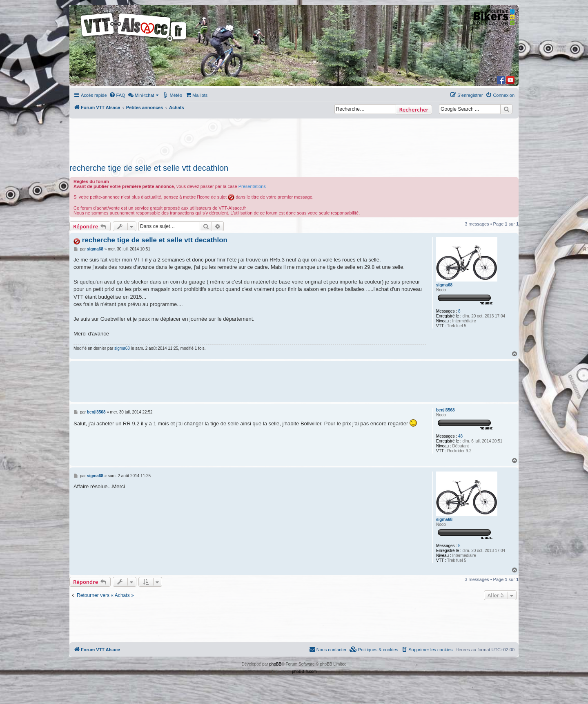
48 (460, 436)
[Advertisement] (294, 139)
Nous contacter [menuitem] (328, 649)
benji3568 (445, 410)
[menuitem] (117, 95)
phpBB (275, 664)
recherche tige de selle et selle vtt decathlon (149, 168)
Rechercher (414, 110)
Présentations (252, 186)
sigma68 (444, 285)
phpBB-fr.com (304, 672)
